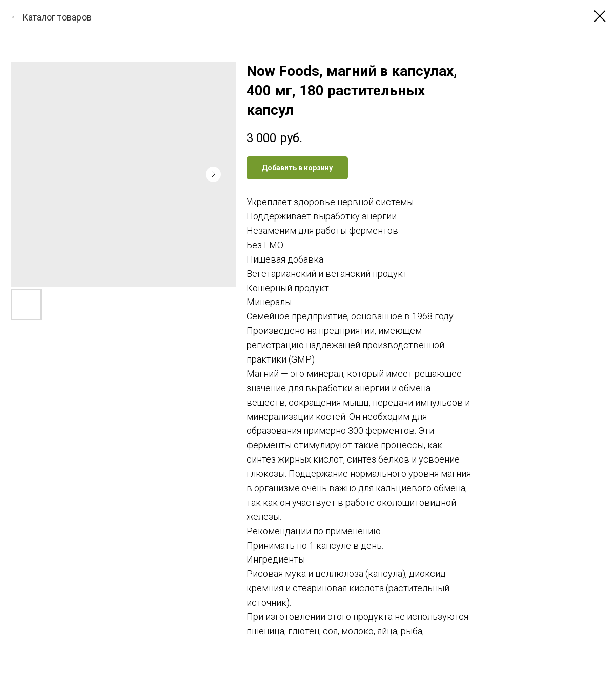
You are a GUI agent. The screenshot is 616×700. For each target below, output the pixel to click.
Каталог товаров (57, 17)
